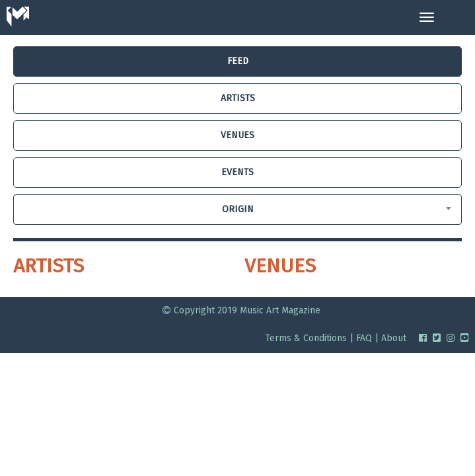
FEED (238, 61)
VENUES (237, 135)
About (394, 338)
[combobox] (237, 210)
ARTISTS (238, 98)
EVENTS (237, 172)
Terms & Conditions (306, 338)
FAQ (364, 338)
